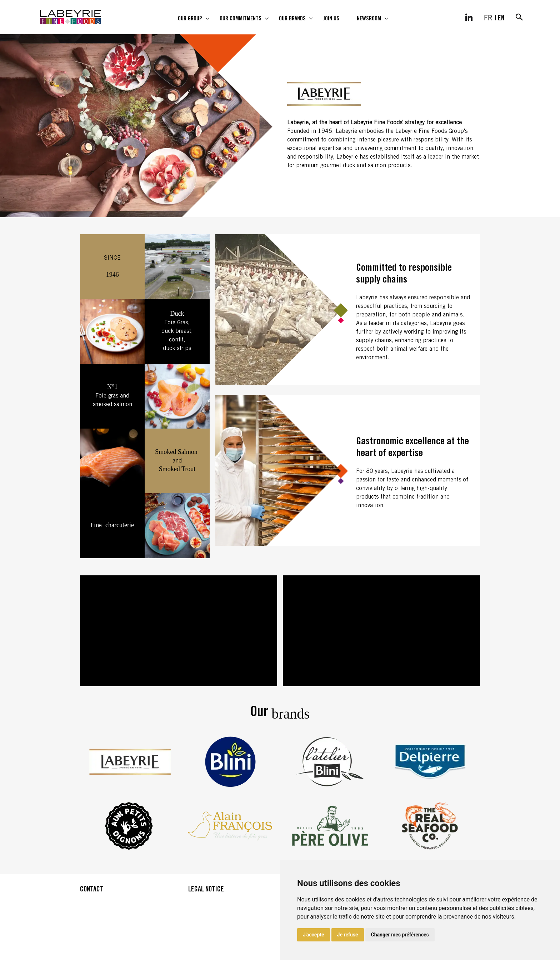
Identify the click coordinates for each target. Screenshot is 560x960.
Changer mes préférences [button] (400, 935)
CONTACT (92, 890)
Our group (190, 19)
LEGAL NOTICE (206, 890)
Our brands (292, 19)
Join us (331, 19)
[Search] (519, 17)
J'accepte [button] (314, 935)
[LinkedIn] (469, 17)
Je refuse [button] (348, 935)
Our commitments (241, 19)
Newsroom (369, 19)
